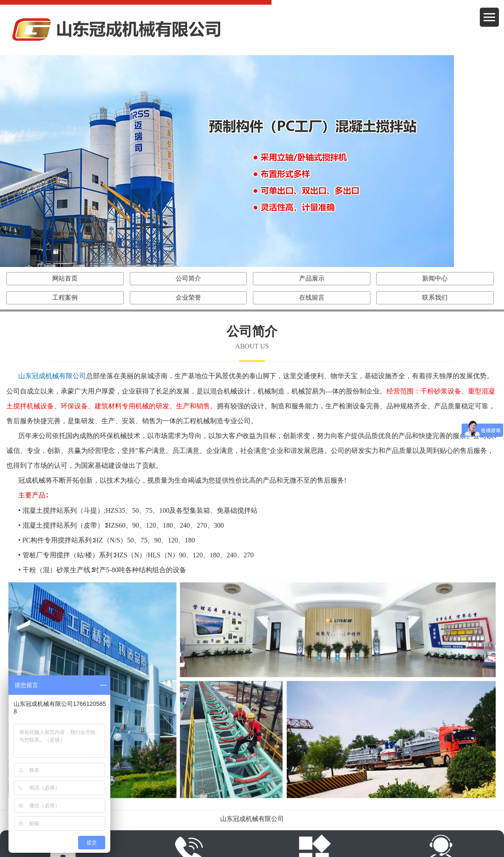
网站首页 (65, 278)
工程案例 (65, 298)
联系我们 (435, 298)
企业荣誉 (188, 298)
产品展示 (312, 278)
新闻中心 (435, 278)
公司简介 (188, 278)
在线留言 (312, 298)
